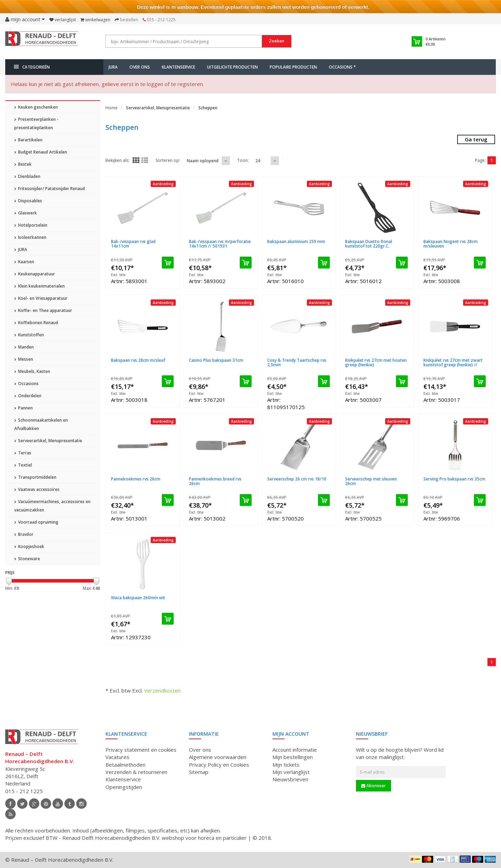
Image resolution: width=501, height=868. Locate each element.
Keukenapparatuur (35, 274)
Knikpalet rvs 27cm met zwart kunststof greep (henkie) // (453, 362)
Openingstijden (124, 787)
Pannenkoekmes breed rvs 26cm (215, 481)
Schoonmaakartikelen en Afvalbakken (41, 424)
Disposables (28, 201)
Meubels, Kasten (32, 371)
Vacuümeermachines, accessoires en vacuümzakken (52, 506)
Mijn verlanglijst (291, 772)
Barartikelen (28, 140)
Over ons (140, 67)
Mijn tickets (286, 765)
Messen (24, 359)
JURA (113, 67)
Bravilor (24, 534)
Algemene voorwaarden (218, 757)
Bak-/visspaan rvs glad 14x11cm (133, 244)
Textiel (23, 465)
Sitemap (199, 772)
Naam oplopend (203, 161)
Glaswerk (26, 213)
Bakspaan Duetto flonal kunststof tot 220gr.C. (369, 244)
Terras (23, 453)
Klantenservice (178, 67)
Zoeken (277, 41)
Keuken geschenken (36, 107)
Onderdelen (28, 396)
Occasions (26, 384)
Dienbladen (27, 176)
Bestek (23, 164)
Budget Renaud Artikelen (41, 152)
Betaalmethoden (125, 765)
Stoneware (27, 559)
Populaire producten (293, 67)
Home (112, 108)
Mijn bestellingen (293, 757)
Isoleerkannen (30, 237)
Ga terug (476, 139)
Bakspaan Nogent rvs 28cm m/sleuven (451, 244)
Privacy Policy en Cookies (219, 765)
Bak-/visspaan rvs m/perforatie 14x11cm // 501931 (220, 244)
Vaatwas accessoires (37, 489)
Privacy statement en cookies (141, 750)
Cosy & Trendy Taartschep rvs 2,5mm (297, 362)
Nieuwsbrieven (290, 779)
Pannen (23, 408)
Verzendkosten (162, 690)
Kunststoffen (29, 335)
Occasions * (342, 67)
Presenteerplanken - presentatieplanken (36, 123)
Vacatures (117, 757)
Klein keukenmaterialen (39, 286)
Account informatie (295, 750)
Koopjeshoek (29, 546)
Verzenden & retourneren (136, 772)
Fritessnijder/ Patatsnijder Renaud (50, 189)
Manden (24, 347)
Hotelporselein (31, 225)
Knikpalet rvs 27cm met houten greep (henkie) (376, 362)
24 (258, 161)
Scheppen (208, 108)
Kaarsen (24, 262)
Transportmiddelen (35, 477)
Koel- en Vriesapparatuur (41, 298)
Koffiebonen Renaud (36, 323)
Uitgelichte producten (232, 67)
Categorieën (32, 67)
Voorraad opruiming (36, 522)
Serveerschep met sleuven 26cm (371, 481)
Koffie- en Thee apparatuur (43, 310)
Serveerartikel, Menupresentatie (48, 441)
